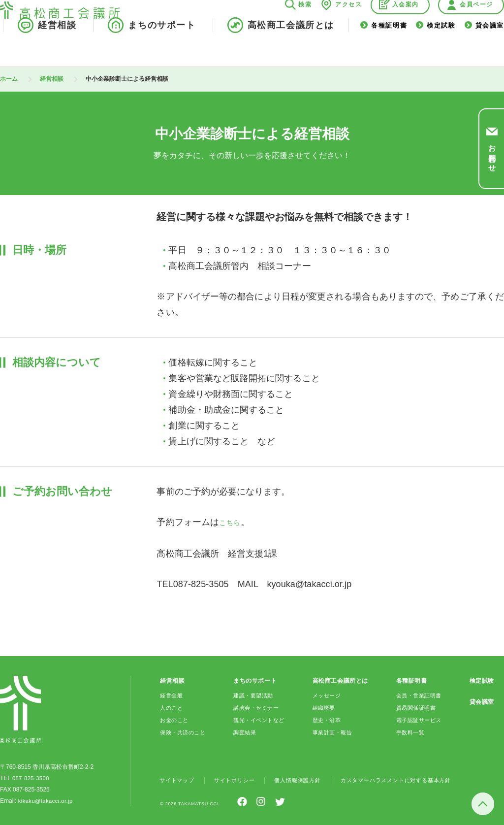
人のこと (172, 707)
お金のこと (175, 719)
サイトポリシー (239, 779)
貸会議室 (490, 49)
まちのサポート (162, 48)
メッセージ (327, 694)
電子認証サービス (420, 719)
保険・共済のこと (185, 731)
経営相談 (57, 48)
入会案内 (406, 28)
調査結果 (245, 731)
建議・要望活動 (254, 694)
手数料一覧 (410, 731)
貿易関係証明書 (416, 707)
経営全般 (172, 694)
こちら (232, 522)
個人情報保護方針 (306, 779)
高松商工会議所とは (291, 48)
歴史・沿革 (327, 719)
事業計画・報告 (333, 731)
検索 (305, 28)
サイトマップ (178, 779)
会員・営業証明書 (420, 694)
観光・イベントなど (260, 719)
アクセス (348, 28)
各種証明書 (389, 49)
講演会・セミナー (257, 707)
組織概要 (323, 707)
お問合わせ (492, 154)
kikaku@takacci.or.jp (45, 800)
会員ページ (476, 28)
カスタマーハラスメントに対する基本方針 (411, 779)
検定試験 (441, 49)
